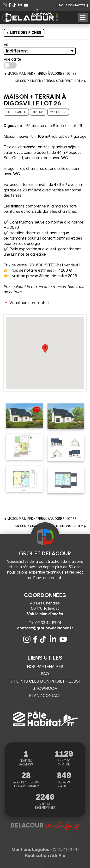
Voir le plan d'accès (45, 614)
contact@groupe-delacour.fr (45, 628)
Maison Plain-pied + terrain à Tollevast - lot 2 (51, 81)
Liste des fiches (24, 32)
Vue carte (12, 59)
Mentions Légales (30, 849)
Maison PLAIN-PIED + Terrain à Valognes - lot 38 (40, 74)
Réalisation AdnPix (45, 855)
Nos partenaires (45, 667)
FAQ (45, 674)
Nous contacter (72, 5)
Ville (7, 45)
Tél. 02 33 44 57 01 (45, 623)
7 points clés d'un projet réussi (45, 681)
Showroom (45, 688)
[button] (83, 17)
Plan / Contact (45, 696)
